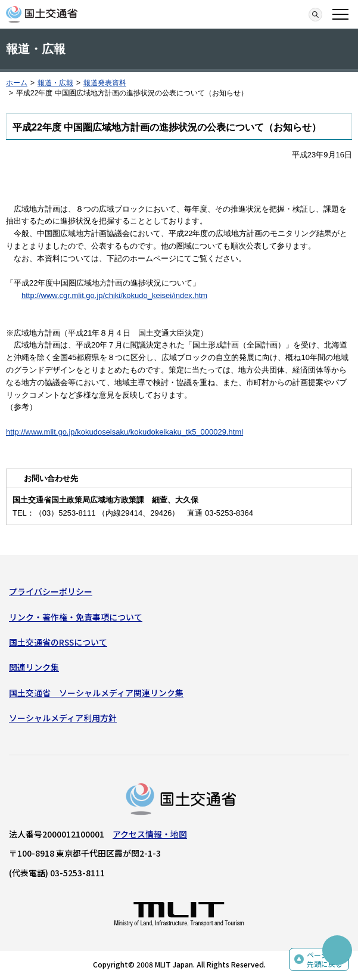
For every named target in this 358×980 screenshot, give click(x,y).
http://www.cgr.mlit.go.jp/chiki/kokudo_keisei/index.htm (114, 295)
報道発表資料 (105, 83)
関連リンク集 (34, 667)
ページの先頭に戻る (325, 959)
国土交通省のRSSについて (58, 642)
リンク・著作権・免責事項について (76, 617)
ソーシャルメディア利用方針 (63, 718)
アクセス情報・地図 (150, 834)
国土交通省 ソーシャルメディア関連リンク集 (96, 693)
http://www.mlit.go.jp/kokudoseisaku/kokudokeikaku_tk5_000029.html (124, 432)
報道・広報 (55, 83)
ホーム (17, 83)
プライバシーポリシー (51, 591)
